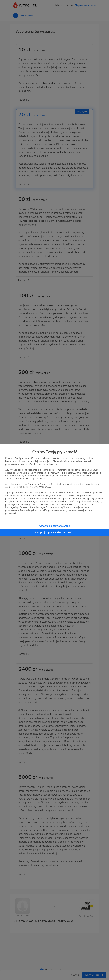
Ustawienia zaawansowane (55, 526)
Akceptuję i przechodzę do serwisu (55, 533)
